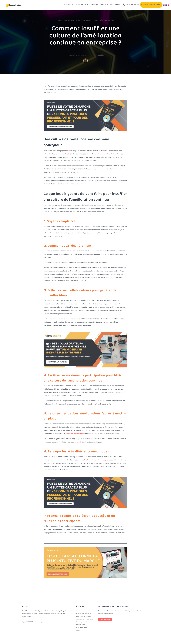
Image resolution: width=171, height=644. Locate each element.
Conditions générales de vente (85, 620)
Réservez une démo (150, 5)
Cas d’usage (75, 5)
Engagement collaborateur (66, 20)
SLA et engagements (82, 623)
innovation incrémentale (102, 154)
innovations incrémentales (75, 433)
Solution (60, 5)
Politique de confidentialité (84, 617)
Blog (114, 5)
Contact (79, 632)
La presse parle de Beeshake (85, 613)
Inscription (105, 619)
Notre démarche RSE (82, 629)
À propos (79, 610)
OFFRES (88, 5)
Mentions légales (81, 626)
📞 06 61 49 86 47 (128, 5)
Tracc (69, 151)
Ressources (101, 5)
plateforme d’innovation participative (98, 460)
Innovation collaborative (84, 20)
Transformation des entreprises (103, 20)
